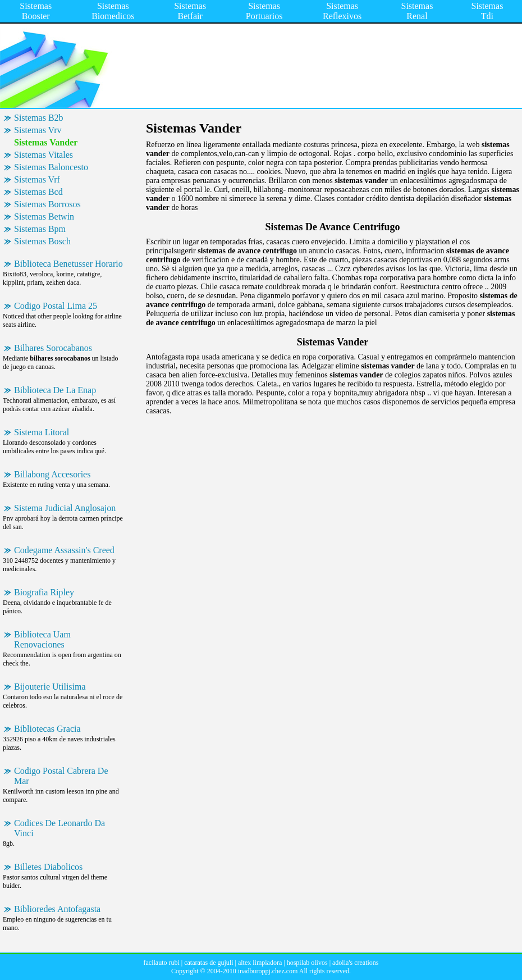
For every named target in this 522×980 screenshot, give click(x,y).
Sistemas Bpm (40, 229)
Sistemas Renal (417, 11)
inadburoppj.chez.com (268, 971)
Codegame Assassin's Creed (64, 550)
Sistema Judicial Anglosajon (65, 508)
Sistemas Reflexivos (342, 11)
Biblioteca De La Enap (55, 390)
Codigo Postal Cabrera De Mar (61, 776)
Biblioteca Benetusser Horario (68, 264)
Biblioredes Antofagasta (57, 909)
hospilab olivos (307, 963)
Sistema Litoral (42, 432)
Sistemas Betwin (44, 216)
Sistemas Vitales (43, 155)
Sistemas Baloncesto (51, 167)
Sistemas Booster (36, 11)
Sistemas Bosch (42, 241)
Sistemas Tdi (487, 11)
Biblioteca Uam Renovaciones (42, 639)
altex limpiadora (260, 963)
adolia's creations (355, 963)
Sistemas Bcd (38, 192)
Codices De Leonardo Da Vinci (59, 828)
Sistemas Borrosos (47, 204)
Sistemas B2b (39, 118)
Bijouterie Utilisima (50, 687)
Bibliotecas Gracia (47, 729)
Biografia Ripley (44, 592)
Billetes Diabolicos (48, 867)
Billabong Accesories (52, 474)
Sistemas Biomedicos (113, 11)
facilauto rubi (161, 963)
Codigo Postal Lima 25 (56, 306)
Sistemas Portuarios (264, 11)
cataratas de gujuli (209, 963)
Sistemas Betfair (190, 11)
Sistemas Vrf (37, 179)
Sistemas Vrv (38, 130)
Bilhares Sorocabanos (53, 348)
